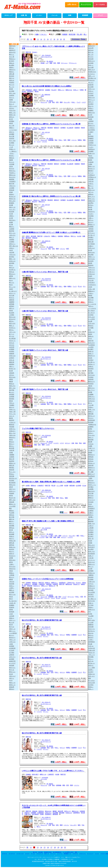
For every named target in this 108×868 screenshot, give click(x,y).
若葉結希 (12, 687)
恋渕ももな (91, 267)
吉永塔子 (91, 672)
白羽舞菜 (12, 349)
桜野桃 (11, 276)
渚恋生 (11, 440)
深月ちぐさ (67, 811)
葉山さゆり (91, 491)
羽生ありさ (76, 584)
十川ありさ (12, 422)
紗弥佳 (11, 311)
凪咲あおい (12, 437)
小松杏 (90, 287)
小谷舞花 (12, 242)
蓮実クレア (91, 474)
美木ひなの (91, 562)
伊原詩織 (30, 586)
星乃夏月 (91, 534)
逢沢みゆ (91, 50)
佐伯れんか (12, 261)
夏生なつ (12, 444)
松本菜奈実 (91, 554)
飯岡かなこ (55, 583)
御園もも (12, 590)
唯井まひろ (91, 382)
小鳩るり (12, 248)
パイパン (74, 140)
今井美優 (12, 164)
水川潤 (90, 569)
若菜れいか (12, 685)
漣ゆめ (37, 91)
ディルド (33, 854)
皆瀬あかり (91, 586)
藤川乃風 (12, 517)
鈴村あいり (91, 364)
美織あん (12, 573)
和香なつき (12, 683)
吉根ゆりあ (91, 674)
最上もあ (12, 622)
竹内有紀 (91, 377)
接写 (68, 249)
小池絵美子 (40, 486)
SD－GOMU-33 (46, 817)
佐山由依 (12, 313)
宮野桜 (11, 610)
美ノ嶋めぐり (92, 599)
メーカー (39, 15)
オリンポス (44, 779)
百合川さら (37, 586)
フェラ (79, 102)
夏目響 (90, 442)
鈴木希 (11, 371)
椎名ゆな (91, 326)
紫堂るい (12, 321)
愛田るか (12, 48)
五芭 (90, 134)
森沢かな (91, 635)
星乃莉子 (91, 536)
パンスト (97, 854)
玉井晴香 (12, 397)
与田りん (12, 678)
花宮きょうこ (92, 485)
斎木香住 (12, 257)
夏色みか (12, 442)
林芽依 (11, 496)
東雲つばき (12, 323)
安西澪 (11, 123)
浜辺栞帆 (91, 489)
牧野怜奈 (12, 545)
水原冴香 (12, 584)
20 (61, 39)
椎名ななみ (12, 317)
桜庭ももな (12, 278)
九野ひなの (91, 248)
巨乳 (55, 63)
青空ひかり (91, 61)
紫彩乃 (35, 90)
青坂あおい (12, 59)
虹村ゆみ (91, 461)
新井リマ (91, 102)
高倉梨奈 (77, 128)
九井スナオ (91, 270)
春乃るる (91, 496)
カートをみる (100, 4)
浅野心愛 (12, 74)
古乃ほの (91, 530)
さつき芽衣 (91, 319)
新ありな (91, 106)
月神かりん (12, 409)
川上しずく (12, 209)
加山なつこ (37, 128)
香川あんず (12, 197)
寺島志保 (35, 238)
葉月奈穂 (33, 236)
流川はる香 (91, 683)
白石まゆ (12, 345)
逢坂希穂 (12, 179)
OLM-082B (45, 778)
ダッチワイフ (12, 854)
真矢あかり (29, 128)
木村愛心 (91, 237)
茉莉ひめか (12, 560)
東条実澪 (12, 420)
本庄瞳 (66, 486)
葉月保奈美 (12, 483)
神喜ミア (12, 237)
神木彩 (90, 207)
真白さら (12, 551)
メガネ (48, 445)
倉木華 (90, 250)
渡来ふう (91, 689)
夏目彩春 (91, 440)
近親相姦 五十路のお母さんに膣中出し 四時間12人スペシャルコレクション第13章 (51, 124)
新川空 (11, 119)
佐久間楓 (55, 813)
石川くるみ (12, 141)
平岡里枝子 (91, 508)
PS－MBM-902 (46, 95)
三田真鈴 (91, 579)
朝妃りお (12, 78)
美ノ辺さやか (13, 601)
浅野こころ (91, 76)
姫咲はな (91, 506)
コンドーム (60, 854)
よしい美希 (60, 486)
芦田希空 (12, 82)
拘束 (51, 537)
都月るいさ (91, 416)
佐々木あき (91, 311)
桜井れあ (12, 272)
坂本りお (12, 267)
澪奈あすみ (12, 569)
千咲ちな (12, 403)
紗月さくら (12, 293)
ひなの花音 (12, 506)
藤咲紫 (55, 811)
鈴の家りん (91, 362)
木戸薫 (11, 224)
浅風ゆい (12, 67)
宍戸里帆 (91, 328)
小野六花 (91, 181)
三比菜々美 (12, 603)
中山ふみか (91, 435)
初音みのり (91, 483)
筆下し (39, 827)
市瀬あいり (12, 149)
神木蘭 (11, 205)
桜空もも (91, 306)
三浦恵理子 (42, 584)
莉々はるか (91, 681)
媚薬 (55, 537)
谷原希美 (55, 584)
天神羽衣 (12, 95)
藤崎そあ (12, 519)
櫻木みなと (12, 274)
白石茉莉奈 (91, 345)
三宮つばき (91, 323)
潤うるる (12, 336)
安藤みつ (12, 128)
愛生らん (12, 55)
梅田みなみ (12, 175)
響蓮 (10, 508)
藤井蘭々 (91, 517)
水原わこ (12, 586)
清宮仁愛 (91, 242)
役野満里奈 (91, 642)
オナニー (68, 443)
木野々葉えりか (13, 246)
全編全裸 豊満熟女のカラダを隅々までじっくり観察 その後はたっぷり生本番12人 (51, 232)
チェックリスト (86, 4)
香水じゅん (91, 199)
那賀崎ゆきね (92, 425)
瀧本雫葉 (12, 390)
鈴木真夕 (91, 360)
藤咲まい (12, 521)
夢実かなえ (12, 672)
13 (38, 39)
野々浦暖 (91, 472)
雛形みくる (12, 504)
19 (58, 39)
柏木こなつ (91, 197)
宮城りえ (91, 603)
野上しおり (12, 472)
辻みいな (12, 416)
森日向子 (91, 638)
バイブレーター (20, 854)
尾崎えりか (91, 166)
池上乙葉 (12, 136)
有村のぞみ (91, 113)
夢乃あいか (91, 663)
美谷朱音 (91, 577)
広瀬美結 (91, 511)
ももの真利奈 (13, 633)
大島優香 (91, 151)
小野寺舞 (91, 179)
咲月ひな (12, 298)
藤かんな (91, 519)
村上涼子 (54, 90)
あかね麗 (91, 67)
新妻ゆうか (12, 463)
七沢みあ (91, 444)
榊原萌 (90, 295)
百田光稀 (91, 627)
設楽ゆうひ (91, 332)
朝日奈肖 (12, 76)
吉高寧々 (91, 670)
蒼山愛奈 (12, 65)
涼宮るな (12, 375)
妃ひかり (91, 222)
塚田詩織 (72, 486)
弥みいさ (12, 104)
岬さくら (91, 567)
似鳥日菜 (91, 465)
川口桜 (11, 214)
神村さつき (12, 207)
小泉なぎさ (12, 235)
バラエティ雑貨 (104, 854)
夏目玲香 (12, 448)
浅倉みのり (12, 70)
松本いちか (91, 551)
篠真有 (90, 334)
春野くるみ (12, 500)
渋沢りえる (12, 332)
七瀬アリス (91, 448)
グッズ (100, 15)
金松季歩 (91, 203)
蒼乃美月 (12, 61)
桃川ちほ (12, 627)
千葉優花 (12, 405)
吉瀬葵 (11, 222)
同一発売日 (50, 61)
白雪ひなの (12, 356)
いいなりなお (13, 130)
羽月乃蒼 (91, 493)
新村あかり (91, 455)
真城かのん (12, 547)
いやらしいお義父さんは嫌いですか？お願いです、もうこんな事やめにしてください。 (53, 771)
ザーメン (46, 636)
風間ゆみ (67, 236)
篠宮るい (12, 330)
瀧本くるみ (12, 388)
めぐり (90, 618)
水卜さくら (91, 560)
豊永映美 (50, 128)
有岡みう (91, 108)
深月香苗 (12, 592)
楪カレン (91, 659)
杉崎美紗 (12, 364)
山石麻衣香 (12, 648)
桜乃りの (91, 300)
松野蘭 (11, 558)
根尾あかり (91, 468)
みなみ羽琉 (91, 592)
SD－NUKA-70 (46, 627)
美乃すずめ (91, 601)
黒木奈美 (91, 261)
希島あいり (91, 224)
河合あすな (91, 212)
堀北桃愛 (12, 534)
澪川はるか (12, 567)
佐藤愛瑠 (12, 302)
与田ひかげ (12, 676)
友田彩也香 (91, 420)
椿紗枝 (11, 418)
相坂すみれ (12, 46)
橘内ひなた (91, 388)
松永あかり (12, 556)
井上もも (12, 162)
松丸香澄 (91, 549)
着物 (65, 286)
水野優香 (35, 584)
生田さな (12, 132)
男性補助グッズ (67, 854)
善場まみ (12, 384)
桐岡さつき (43, 774)
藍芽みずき (91, 46)
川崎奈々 (12, 216)
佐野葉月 (12, 306)
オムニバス (44, 102)
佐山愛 (90, 321)
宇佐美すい (12, 173)
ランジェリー (90, 854)
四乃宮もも (12, 328)
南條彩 (90, 453)
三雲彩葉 (12, 575)
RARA (11, 680)
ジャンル (54, 15)
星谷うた (12, 523)
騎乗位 (80, 140)
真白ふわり (91, 545)
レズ (47, 63)
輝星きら (12, 227)
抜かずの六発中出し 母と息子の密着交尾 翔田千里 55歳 (42, 620)
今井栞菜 (91, 141)
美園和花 (91, 575)
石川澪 (90, 115)
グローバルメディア (46, 57)
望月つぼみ (91, 620)
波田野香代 (76, 813)
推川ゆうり (91, 169)
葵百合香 (91, 59)
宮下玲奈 (91, 605)
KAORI (79, 236)
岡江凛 (53, 486)
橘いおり (12, 392)
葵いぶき (91, 55)
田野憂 (90, 392)
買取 (76, 852)
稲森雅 (11, 160)
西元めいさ (91, 463)
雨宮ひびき (91, 98)
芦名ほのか (91, 80)
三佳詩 (11, 614)
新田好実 (12, 470)
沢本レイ (76, 90)
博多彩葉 (12, 476)
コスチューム (82, 854)
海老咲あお (91, 149)
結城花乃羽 (12, 661)
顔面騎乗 (74, 635)
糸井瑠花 (91, 136)
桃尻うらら (12, 631)
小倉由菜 (91, 162)
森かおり (12, 635)
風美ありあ (12, 199)
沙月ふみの (91, 317)
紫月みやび (12, 319)
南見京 (11, 597)
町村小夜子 (35, 774)
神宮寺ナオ (91, 356)
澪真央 (11, 571)
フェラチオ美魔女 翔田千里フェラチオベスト (38, 429)
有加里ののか (92, 72)
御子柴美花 (35, 814)
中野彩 (82, 90)
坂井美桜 (12, 263)
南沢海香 (91, 590)
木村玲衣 (91, 240)
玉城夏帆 (91, 394)
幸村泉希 (12, 665)
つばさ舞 (91, 405)
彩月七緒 (12, 295)
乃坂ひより (91, 470)
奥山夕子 (35, 129)
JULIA (90, 338)
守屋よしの (12, 640)
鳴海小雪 (12, 459)
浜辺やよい (12, 491)
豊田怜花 (12, 425)
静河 (90, 330)
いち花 (11, 147)
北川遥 (11, 218)
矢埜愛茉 (12, 646)
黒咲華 (90, 263)
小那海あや (91, 175)
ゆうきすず (12, 663)
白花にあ (12, 360)
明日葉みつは (92, 78)
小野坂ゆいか (92, 177)
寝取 (64, 785)
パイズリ (44, 142)
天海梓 (42, 814)
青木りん (73, 236)
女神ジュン (12, 620)
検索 (70, 15)
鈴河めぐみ (12, 369)
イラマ (62, 443)
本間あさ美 (12, 541)
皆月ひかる (91, 588)
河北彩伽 (91, 216)
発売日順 (72, 34)
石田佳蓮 (91, 117)
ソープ (64, 597)
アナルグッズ (40, 854)
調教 (59, 537)
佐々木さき (91, 313)
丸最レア (91, 556)
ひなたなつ (91, 500)
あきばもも (91, 74)
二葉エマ (91, 526)
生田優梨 (12, 134)
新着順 (65, 34)
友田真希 (91, 422)
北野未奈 (91, 229)
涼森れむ (91, 366)
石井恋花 (12, 138)
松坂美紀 (60, 236)
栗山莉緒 (91, 255)
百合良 (11, 674)
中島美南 (12, 427)
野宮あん (12, 474)
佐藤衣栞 (12, 300)
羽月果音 (12, 480)
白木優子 (91, 349)
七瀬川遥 (12, 450)
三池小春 (91, 558)
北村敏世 (63, 128)
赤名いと (91, 65)
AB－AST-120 (46, 132)
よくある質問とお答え (68, 852)
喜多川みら (12, 220)
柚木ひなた (12, 668)
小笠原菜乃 (12, 181)
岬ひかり (12, 577)
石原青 (90, 119)
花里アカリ (12, 489)
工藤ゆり (91, 246)
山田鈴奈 (12, 655)
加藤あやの (91, 201)
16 (48, 39)
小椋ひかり (12, 186)
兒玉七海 (91, 280)
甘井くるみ (12, 93)
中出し (73, 102)
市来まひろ (91, 126)
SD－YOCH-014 (46, 279)
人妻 (50, 102)
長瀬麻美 (91, 427)
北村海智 (91, 231)
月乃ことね (12, 414)
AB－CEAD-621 (46, 528)
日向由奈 (91, 502)
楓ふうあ (91, 188)
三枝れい (91, 293)
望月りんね (12, 594)
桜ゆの (11, 285)
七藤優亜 (12, 455)
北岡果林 (91, 227)
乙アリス (91, 173)
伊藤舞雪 (91, 138)
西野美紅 (12, 468)
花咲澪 (11, 487)
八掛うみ (91, 646)
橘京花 (90, 386)
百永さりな (91, 629)
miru (90, 612)
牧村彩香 (49, 584)
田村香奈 (12, 399)
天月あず (91, 93)
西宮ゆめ (91, 459)
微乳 (78, 536)
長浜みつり (91, 431)
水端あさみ (91, 573)
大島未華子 (28, 129)
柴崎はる (91, 336)
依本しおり (91, 676)
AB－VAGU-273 (46, 589)
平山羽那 (12, 513)
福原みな (91, 515)
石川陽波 (12, 143)
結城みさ (48, 583)
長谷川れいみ (13, 478)
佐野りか (12, 308)
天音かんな (12, 102)
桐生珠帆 (62, 813)
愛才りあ (91, 52)
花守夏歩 (91, 487)
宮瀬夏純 (12, 605)
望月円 (11, 625)
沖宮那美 (91, 158)
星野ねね (12, 528)
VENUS (43, 590)
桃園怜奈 (91, 625)
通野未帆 (91, 414)
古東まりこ (12, 244)
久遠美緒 (12, 229)
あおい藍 (12, 57)
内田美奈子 (29, 90)
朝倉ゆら (12, 72)
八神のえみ (12, 642)
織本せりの (75, 811)
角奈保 (90, 371)
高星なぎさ (12, 386)
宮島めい (91, 607)
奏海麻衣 (12, 203)
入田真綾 (91, 143)
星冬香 (11, 530)
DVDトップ (8, 15)
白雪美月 (12, 358)
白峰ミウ (91, 354)
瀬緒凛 (11, 382)
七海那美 (12, 457)
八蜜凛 (90, 478)
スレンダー (67, 102)
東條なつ (91, 412)
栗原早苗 (12, 231)
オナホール (5, 854)
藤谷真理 (28, 238)
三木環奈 (12, 315)
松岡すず (12, 554)
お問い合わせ (72, 4)
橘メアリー (91, 390)
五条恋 (90, 276)
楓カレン (91, 186)
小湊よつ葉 (91, 289)
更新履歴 (85, 15)
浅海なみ (12, 80)
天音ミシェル (13, 106)
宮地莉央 (12, 607)
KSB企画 (43, 242)
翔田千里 (28, 52)
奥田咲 (90, 160)
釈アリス (12, 334)
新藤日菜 (12, 362)
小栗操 (90, 164)
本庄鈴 (90, 541)
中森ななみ (12, 435)
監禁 (47, 537)
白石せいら (12, 341)
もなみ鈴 (91, 622)
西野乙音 (12, 465)
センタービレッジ (46, 280)
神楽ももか (91, 190)
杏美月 (28, 236)
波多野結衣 (62, 583)
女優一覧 (24, 15)
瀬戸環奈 (91, 373)
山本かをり (48, 813)
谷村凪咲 (12, 394)
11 (31, 39)
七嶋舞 (90, 446)
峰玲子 (11, 599)
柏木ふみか (12, 201)
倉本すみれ (91, 252)
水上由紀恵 (70, 128)
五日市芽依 (91, 130)
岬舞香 (11, 579)
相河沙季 (60, 811)
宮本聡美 (12, 612)
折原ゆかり (28, 584)
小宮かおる (12, 255)
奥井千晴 (12, 184)
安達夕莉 (91, 85)
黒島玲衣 (91, 265)
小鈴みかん (91, 278)
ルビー (43, 134)
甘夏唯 (11, 100)
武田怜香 (91, 379)
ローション (64, 63)
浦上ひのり (12, 177)
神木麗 (90, 209)
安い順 (79, 34)
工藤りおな (28, 814)
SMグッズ (47, 854)
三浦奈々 (12, 564)
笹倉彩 (11, 289)
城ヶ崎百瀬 (12, 338)
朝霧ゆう (54, 236)
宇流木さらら (92, 145)
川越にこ (91, 218)
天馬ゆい (91, 407)
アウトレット (73, 63)
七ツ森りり (91, 450)
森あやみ (91, 633)
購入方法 (35, 852)
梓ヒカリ (91, 82)
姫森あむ (12, 511)
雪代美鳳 (91, 657)
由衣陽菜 (12, 659)
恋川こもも (12, 233)
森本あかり (12, 638)
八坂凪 (11, 644)
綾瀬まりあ (12, 115)
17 (51, 39)
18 (54, 39)
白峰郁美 (12, 354)
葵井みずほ (12, 52)
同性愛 (43, 63)
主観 (73, 443)
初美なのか (12, 485)
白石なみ (12, 343)
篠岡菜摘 (55, 814)
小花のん (91, 184)
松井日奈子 (91, 547)
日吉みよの (69, 813)
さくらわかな (92, 308)
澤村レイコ (61, 90)
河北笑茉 (12, 212)
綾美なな (12, 117)
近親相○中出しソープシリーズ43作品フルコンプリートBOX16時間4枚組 (48, 579)
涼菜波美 (12, 373)
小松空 (11, 250)
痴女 (77, 443)
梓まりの (12, 85)
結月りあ (91, 661)
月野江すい (91, 397)
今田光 (11, 166)
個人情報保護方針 (57, 852)
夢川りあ (12, 670)
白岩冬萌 (12, 347)
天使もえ (91, 91)
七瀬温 (11, 453)
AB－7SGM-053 (46, 55)
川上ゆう (35, 52)
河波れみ (27, 813)
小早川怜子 (91, 283)
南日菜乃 (91, 594)
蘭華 (90, 678)
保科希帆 (12, 526)
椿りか (90, 403)
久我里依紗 (40, 813)
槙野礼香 (12, 543)
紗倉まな (91, 302)
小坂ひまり (91, 272)
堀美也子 (57, 128)
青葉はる (12, 63)
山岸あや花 (91, 648)
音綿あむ (12, 194)
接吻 (51, 63)
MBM (42, 96)
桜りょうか (12, 287)
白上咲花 (91, 347)
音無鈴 (11, 192)
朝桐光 (83, 584)
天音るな (12, 108)
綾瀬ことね (12, 113)
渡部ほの (12, 689)
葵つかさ (91, 57)
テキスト (43, 34)
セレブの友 (44, 437)
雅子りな (91, 192)
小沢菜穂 (12, 188)
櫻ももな (12, 283)
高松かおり (42, 129)
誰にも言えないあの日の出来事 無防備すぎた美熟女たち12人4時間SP (47, 86)
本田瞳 (90, 543)
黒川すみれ (91, 259)
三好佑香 (12, 616)
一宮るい (12, 153)
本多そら (12, 539)
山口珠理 (78, 486)
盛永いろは (12, 433)
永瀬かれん (12, 429)
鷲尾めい (91, 687)
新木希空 (91, 104)
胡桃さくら (91, 257)
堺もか (11, 265)
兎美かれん (12, 171)
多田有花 (91, 384)
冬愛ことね (91, 409)
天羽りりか (91, 89)
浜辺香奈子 (48, 814)
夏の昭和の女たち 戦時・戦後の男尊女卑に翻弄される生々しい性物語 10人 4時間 (51, 482)
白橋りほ (91, 351)
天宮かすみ (12, 110)
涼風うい (12, 366)
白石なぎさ (91, 343)
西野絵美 (91, 457)
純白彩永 (12, 549)
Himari (90, 504)
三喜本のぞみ (71, 583)
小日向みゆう (92, 285)
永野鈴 (90, 429)
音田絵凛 (12, 190)
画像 (37, 34)
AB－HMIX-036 (46, 490)
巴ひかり (91, 418)
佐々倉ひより (13, 291)
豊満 (59, 63)
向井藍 (28, 486)
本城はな (12, 536)
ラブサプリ (75, 854)
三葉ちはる (91, 582)
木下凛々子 (91, 235)
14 (41, 39)
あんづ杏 (12, 126)
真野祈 (11, 562)
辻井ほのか (91, 401)
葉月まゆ (91, 480)
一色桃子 (91, 132)
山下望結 (12, 653)
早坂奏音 (12, 493)
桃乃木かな (91, 631)
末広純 (90, 358)
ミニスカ (42, 537)
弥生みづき (91, 653)
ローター (27, 854)
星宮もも (12, 532)
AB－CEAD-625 (46, 435)
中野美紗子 (30, 91)
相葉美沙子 (12, 50)
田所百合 (41, 811)
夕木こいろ (91, 655)
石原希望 (91, 121)
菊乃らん (91, 220)
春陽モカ (91, 498)
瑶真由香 (12, 502)
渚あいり (91, 437)
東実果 (11, 89)
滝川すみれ (91, 375)
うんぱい (91, 147)
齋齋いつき (12, 259)
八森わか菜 (91, 650)
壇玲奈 (11, 401)
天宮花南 (91, 95)
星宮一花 (91, 539)
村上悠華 (91, 616)
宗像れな (12, 618)
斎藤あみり (91, 291)
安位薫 (90, 644)
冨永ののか (48, 811)
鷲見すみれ (12, 377)
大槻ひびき (91, 153)
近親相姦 (51, 140)
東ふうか (12, 87)
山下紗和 (12, 650)
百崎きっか (12, 629)
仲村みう (91, 433)
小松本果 (12, 252)
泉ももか (12, 145)
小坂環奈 (12, 240)
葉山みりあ (12, 498)
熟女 (53, 102)
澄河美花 (91, 369)
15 (44, 39)
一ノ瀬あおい (13, 151)
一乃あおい (91, 128)
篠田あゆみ (69, 584)
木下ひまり (91, 233)
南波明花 (12, 461)
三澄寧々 (12, 588)
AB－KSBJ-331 (46, 241)
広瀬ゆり (91, 513)
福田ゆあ (12, 515)
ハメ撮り (51, 536)
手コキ (80, 286)
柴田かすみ (69, 90)
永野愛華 (33, 813)
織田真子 (91, 171)
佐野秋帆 (12, 304)
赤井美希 (91, 63)
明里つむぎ (91, 70)
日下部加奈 (91, 244)
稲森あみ (12, 158)
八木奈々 (91, 640)
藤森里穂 (91, 521)
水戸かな (91, 584)
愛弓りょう (91, 100)
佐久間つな (12, 270)
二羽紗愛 (91, 528)
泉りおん (91, 123)
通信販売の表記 (48, 852)
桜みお (11, 280)
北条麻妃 (48, 90)
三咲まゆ (12, 582)
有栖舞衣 (91, 110)
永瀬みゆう (12, 431)
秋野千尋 (62, 584)
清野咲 (11, 379)
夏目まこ (12, 446)
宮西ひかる (91, 610)
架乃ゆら (91, 205)
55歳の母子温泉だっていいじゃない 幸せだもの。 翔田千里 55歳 (45, 272)
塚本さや (12, 407)
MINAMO (91, 597)
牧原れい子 (52, 586)
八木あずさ (47, 236)
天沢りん (12, 98)
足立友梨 (91, 87)
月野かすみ (91, 399)
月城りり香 (12, 412)
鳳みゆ (90, 156)
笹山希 (24, 586)
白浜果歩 (12, 351)
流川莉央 (91, 685)
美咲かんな (91, 564)
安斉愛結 (12, 121)
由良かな (91, 665)
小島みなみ (91, 274)
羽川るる (12, 169)
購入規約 (41, 852)
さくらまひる (92, 304)
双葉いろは (91, 523)
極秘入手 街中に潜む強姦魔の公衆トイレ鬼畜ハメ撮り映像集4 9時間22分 (48, 521)
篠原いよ (12, 326)
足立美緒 (12, 91)
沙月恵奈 (91, 315)
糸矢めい (12, 156)
